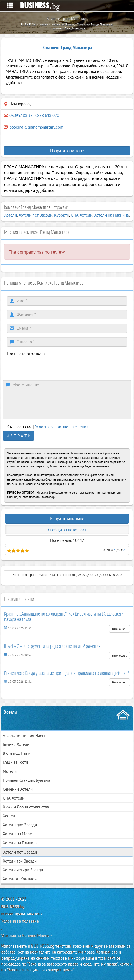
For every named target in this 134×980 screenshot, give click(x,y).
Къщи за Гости (15, 762)
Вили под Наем (17, 753)
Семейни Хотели (18, 789)
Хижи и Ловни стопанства (26, 807)
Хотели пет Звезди (36, 215)
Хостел (9, 816)
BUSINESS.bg (13, 907)
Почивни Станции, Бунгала (26, 780)
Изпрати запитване (67, 151)
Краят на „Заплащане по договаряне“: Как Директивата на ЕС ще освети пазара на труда (64, 616)
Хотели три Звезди (20, 861)
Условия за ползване (20, 921)
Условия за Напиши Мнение (27, 936)
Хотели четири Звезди (23, 870)
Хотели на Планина (111, 215)
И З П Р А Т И (18, 436)
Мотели (10, 771)
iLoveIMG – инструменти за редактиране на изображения (52, 646)
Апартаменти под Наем (24, 735)
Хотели (11, 215)
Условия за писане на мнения (62, 427)
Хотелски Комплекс (21, 879)
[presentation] (49, 367)
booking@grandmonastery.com (36, 127)
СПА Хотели (82, 215)
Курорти (62, 215)
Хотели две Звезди (20, 825)
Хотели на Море (17, 834)
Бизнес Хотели (16, 744)
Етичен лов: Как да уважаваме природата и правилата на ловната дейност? (67, 673)
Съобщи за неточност (67, 530)
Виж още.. (119, 629)
